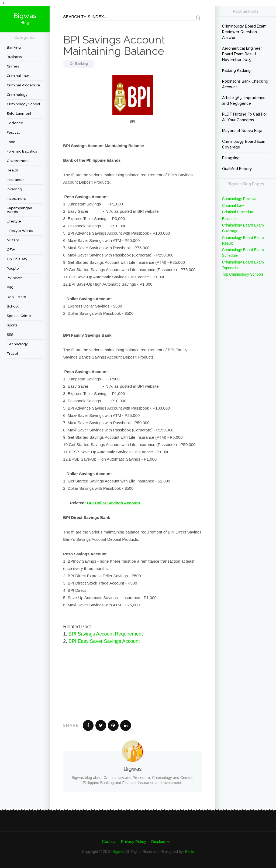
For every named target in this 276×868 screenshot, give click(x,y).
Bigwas (118, 852)
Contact (109, 841)
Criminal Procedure (23, 85)
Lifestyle (14, 221)
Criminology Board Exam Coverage (244, 144)
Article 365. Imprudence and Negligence (244, 101)
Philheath (15, 278)
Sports (12, 325)
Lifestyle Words (20, 231)
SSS (10, 335)
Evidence (15, 123)
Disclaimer (161, 841)
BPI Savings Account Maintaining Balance (114, 45)
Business (14, 57)
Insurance (15, 180)
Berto (189, 852)
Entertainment (19, 114)
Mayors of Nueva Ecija (242, 131)
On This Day (17, 259)
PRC (10, 287)
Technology (17, 344)
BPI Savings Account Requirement (106, 634)
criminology (17, 95)
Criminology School (23, 104)
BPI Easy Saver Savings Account (104, 641)
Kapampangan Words (19, 210)
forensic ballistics (22, 151)
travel (12, 354)
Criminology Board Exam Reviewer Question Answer (244, 32)
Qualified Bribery (237, 169)
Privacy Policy (134, 841)
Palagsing (231, 158)
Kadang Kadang (236, 70)
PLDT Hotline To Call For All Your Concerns (245, 117)
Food (11, 142)
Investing (14, 189)
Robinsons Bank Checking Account (245, 84)
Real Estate (16, 297)
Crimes (13, 66)
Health (12, 170)
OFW (11, 250)
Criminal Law (18, 76)
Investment (16, 199)
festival (13, 132)
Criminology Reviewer (240, 199)
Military (13, 240)
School (13, 306)
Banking (14, 47)
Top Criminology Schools (243, 274)
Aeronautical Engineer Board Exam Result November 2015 (242, 54)
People (13, 268)
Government (18, 161)
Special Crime (19, 316)
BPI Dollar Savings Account (114, 503)
